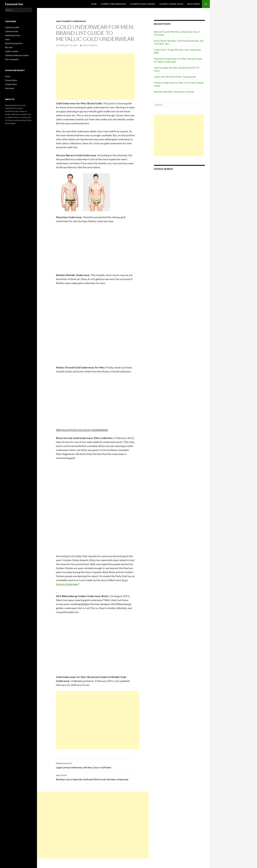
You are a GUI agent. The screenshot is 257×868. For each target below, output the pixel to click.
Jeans (7, 39)
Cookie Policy (11, 84)
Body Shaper (194, 4)
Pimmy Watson (90, 45)
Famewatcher (14, 4)
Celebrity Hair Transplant (113, 4)
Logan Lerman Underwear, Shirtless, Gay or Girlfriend (95, 765)
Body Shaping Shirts (14, 43)
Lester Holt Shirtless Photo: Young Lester (175, 77)
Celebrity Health (12, 27)
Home (94, 4)
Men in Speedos (12, 59)
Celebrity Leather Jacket (171, 4)
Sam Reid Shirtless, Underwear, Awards (174, 92)
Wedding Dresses (13, 35)
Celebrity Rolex (12, 31)
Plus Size (9, 47)
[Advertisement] (95, 77)
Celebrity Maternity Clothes (17, 55)
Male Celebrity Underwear (71, 21)
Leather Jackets (12, 51)
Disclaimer (10, 88)
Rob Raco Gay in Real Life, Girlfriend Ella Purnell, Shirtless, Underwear (95, 777)
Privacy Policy (11, 80)
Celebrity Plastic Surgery (143, 4)
